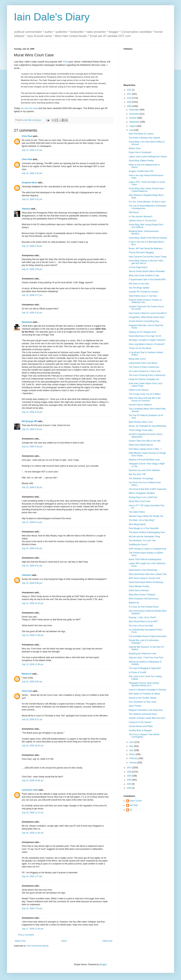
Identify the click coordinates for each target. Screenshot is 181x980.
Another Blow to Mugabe (140, 730)
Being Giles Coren (137, 359)
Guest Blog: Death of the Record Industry (148, 238)
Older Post (107, 941)
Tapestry (26, 209)
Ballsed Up (134, 603)
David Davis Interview (139, 590)
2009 (129, 102)
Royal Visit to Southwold (140, 152)
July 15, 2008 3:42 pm (32, 199)
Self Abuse (134, 212)
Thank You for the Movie (140, 348)
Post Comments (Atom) (38, 946)
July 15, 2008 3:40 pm (32, 173)
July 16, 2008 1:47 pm (32, 876)
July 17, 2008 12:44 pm (33, 929)
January (133, 763)
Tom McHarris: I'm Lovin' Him (142, 541)
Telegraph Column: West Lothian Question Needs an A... (144, 684)
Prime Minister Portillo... (140, 586)
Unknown (26, 575)
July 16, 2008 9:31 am (32, 719)
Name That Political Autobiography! (145, 559)
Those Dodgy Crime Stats (141, 430)
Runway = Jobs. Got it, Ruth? (142, 617)
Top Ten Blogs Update (139, 288)
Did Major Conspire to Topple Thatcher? (147, 340)
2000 (129, 788)
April (132, 750)
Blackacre (27, 674)
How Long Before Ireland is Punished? (147, 344)
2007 (129, 768)
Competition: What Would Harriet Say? (147, 317)
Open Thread (135, 706)
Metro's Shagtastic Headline (142, 493)
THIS (65, 62)
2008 (129, 106)
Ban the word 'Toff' (137, 474)
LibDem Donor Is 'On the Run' (143, 221)
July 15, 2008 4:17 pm (32, 295)
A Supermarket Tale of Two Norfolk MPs (147, 280)
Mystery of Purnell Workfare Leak (144, 460)
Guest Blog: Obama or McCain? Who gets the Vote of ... (146, 262)
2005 (129, 776)
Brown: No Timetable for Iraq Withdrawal (147, 426)
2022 (129, 90)
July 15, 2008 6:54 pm (32, 548)
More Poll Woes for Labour (141, 134)
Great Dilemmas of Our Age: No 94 (145, 336)
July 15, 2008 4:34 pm (32, 429)
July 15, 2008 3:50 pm (32, 269)
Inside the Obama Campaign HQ (144, 379)
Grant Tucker (136, 801)
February (134, 758)
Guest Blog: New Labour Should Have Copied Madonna (146, 190)
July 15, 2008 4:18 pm (32, 313)
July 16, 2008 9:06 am (32, 682)
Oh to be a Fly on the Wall (141, 626)
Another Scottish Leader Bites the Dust (147, 718)
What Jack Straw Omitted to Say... (145, 276)
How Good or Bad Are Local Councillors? (148, 313)
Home (64, 941)
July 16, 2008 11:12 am (33, 813)
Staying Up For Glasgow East (142, 332)
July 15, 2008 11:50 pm (33, 664)
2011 (129, 94)
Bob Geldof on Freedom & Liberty (144, 694)
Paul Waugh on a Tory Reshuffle (144, 528)
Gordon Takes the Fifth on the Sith (145, 441)
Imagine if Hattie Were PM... (142, 171)
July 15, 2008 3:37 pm (32, 150)
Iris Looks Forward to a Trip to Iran (145, 371)
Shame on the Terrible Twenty (143, 698)
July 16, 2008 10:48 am (33, 781)
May (132, 746)
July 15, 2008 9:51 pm (32, 566)
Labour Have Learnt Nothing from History (148, 157)
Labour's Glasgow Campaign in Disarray (147, 690)
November (134, 114)
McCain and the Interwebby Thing (144, 537)
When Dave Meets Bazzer (141, 445)
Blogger (103, 964)
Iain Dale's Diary (52, 17)
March (133, 754)
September (135, 122)
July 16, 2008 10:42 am (33, 746)
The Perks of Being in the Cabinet (144, 138)
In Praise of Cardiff (137, 672)
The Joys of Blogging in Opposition (145, 668)
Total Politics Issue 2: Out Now (143, 296)
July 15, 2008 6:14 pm (32, 522)
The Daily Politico (137, 512)
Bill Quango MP (29, 421)
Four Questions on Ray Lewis (142, 702)
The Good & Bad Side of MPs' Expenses (148, 489)
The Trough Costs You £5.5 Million (145, 394)
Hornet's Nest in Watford (140, 405)
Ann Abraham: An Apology (141, 478)
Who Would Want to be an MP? (143, 621)
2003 (129, 784)
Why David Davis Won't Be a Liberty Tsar (148, 574)
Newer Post (20, 941)
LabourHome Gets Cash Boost (143, 363)
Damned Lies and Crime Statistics (145, 470)
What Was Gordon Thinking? (142, 595)
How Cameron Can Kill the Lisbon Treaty (148, 257)
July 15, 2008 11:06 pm (33, 635)
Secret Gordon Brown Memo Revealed (147, 271)
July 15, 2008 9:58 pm (32, 583)
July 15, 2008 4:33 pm (32, 412)
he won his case (29, 108)
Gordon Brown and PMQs (141, 726)
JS (131, 810)
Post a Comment (26, 935)
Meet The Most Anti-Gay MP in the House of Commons (145, 399)
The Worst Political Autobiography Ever (147, 532)
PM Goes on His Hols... (140, 284)
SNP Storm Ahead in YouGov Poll (144, 578)
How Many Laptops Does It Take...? (145, 449)
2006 (129, 772)
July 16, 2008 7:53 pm (32, 909)
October (133, 118)
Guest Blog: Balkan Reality (141, 161)
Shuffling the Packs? (138, 545)
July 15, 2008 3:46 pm (32, 246)
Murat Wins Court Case (140, 501)
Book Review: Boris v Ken (141, 422)
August (133, 126)
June (132, 742)
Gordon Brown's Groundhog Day (144, 321)
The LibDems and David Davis (143, 714)
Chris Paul (27, 136)
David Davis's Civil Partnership (143, 570)
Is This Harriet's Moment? (141, 217)
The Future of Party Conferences (144, 367)
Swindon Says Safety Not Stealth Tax (146, 516)
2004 (129, 780)
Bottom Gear (135, 148)
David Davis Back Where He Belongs (146, 582)
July (131, 130)
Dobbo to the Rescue (139, 390)
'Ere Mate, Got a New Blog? (142, 520)
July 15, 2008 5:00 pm (32, 447)
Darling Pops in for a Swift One (143, 497)
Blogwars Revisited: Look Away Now (146, 710)
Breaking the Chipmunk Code (142, 654)
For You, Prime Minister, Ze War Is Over (147, 202)
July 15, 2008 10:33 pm (33, 603)
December (134, 110)
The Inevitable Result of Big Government (148, 636)
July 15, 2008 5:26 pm (32, 487)
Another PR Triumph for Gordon (143, 292)
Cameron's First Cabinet (140, 722)
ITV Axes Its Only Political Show (144, 607)
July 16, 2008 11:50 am (33, 833)
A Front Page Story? (138, 267)
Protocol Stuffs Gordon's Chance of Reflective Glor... (145, 301)
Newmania (27, 322)
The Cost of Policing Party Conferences (147, 375)
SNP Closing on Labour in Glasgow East (147, 549)
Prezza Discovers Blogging (141, 252)
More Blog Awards (137, 524)
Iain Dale (134, 805)
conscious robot (30, 790)
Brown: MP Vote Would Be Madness (146, 248)
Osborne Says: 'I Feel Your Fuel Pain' (146, 658)
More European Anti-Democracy (144, 599)
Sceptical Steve (29, 183)
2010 (129, 98)
